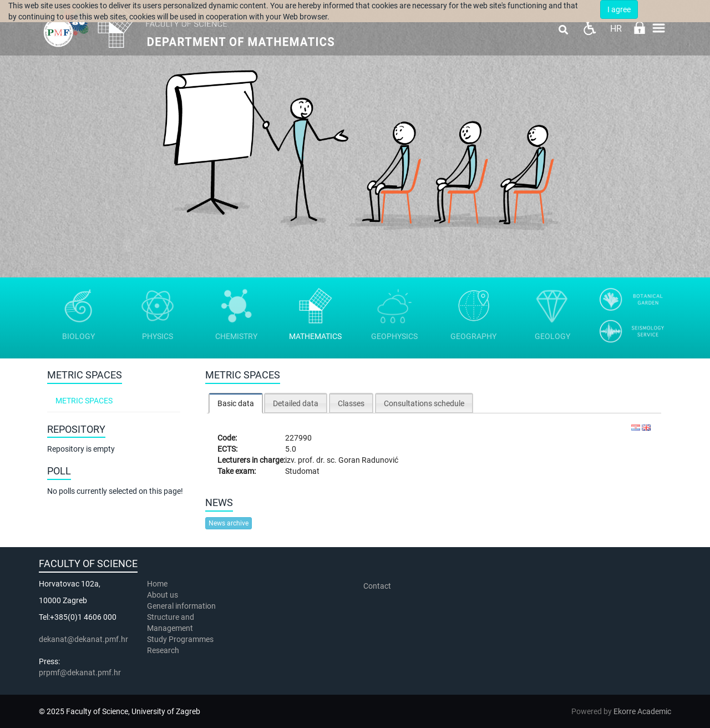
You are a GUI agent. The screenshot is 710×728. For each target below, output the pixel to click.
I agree (619, 9)
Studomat (302, 471)
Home (157, 584)
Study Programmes (180, 639)
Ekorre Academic (642, 711)
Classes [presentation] (351, 403)
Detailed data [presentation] (296, 403)
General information (181, 606)
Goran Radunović (368, 460)
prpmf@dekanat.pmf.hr (80, 673)
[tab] (236, 403)
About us (163, 595)
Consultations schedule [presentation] (424, 403)
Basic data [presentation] (236, 403)
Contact (377, 586)
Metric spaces (84, 401)
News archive (229, 523)
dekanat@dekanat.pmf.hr (83, 639)
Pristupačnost (589, 28)
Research (164, 650)
